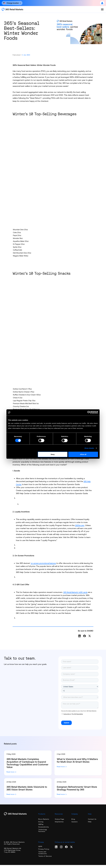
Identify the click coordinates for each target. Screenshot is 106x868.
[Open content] (12, 3)
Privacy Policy (44, 852)
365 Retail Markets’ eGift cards (76, 595)
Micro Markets (44, 822)
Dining (41, 825)
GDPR (40, 849)
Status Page (59, 822)
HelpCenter (59, 825)
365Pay (41, 827)
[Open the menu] (102, 9)
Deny (53, 454)
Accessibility (44, 830)
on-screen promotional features (44, 563)
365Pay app (80, 525)
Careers (74, 825)
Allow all (83, 454)
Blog (73, 822)
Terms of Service (45, 859)
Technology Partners (43, 833)
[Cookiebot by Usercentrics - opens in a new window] (89, 412)
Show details (89, 448)
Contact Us (92, 822)
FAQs (90, 825)
